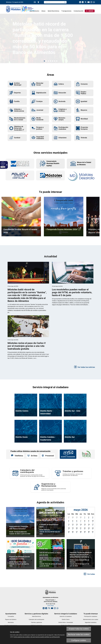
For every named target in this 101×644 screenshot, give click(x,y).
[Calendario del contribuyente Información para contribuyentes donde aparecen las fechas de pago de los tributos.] (29, 473)
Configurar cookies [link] (79, 640)
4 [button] (51, 61)
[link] (3, 163)
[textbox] (54, 2)
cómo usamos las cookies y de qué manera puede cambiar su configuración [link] (37, 637)
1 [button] (44, 61)
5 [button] (53, 61)
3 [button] (48, 61)
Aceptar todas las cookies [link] (79, 629)
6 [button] (55, 61)
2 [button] (46, 61)
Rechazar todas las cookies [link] (79, 635)
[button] (65, 2)
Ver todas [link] (91, 574)
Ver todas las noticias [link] (86, 367)
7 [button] (57, 61)
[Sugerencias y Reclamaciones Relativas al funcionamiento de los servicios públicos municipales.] (50, 487)
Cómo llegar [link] (50, 606)
